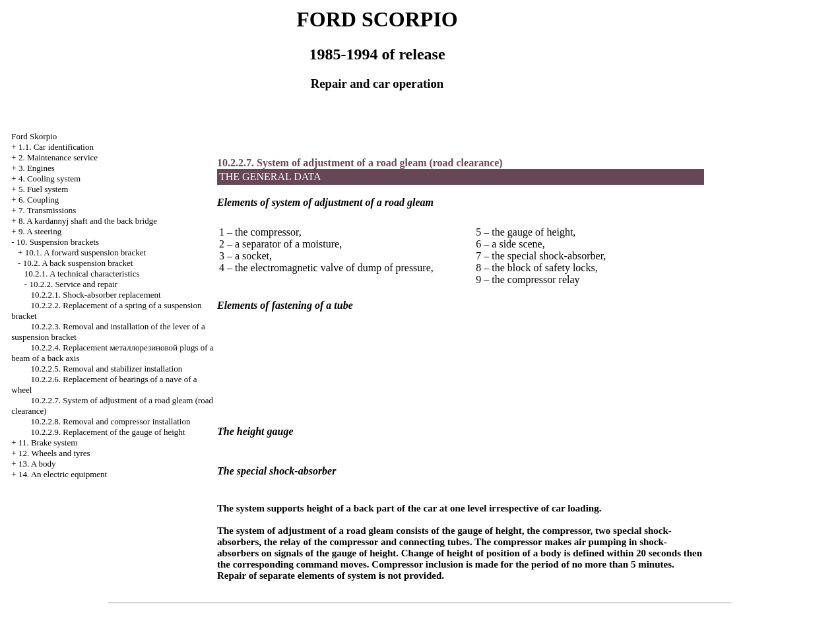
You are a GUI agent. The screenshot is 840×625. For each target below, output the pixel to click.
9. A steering (40, 231)
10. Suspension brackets (58, 242)
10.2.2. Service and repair (73, 284)
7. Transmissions (47, 210)
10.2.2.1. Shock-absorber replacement (96, 295)
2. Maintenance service (58, 157)
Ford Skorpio (34, 136)
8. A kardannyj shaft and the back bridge (88, 221)
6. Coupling (39, 200)
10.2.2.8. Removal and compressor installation (111, 421)
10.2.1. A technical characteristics (82, 274)
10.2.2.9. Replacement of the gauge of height (108, 432)
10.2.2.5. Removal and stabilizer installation (107, 369)
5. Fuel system (43, 189)
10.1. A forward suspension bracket (85, 252)
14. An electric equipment (63, 474)
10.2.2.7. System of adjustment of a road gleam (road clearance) (360, 163)
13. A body (37, 464)
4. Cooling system (49, 179)
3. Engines (37, 168)
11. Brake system (48, 443)
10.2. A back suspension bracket (78, 263)
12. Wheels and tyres (54, 453)
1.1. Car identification (56, 147)
